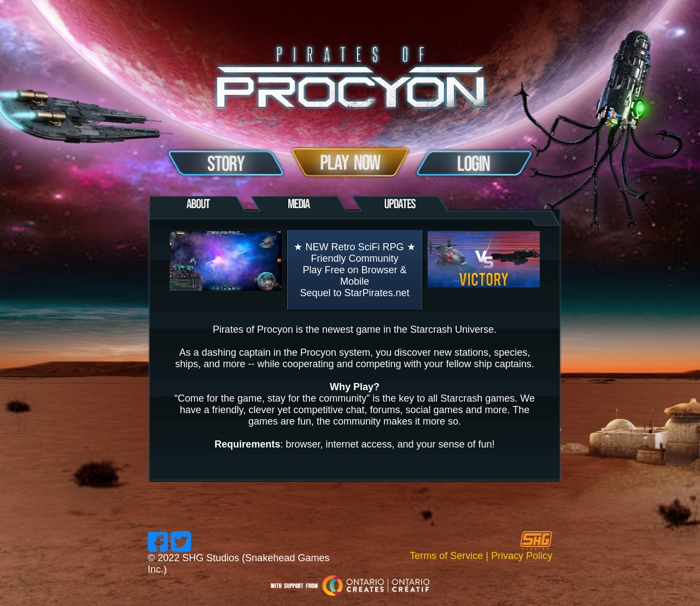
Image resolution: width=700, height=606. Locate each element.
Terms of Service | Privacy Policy (481, 556)
